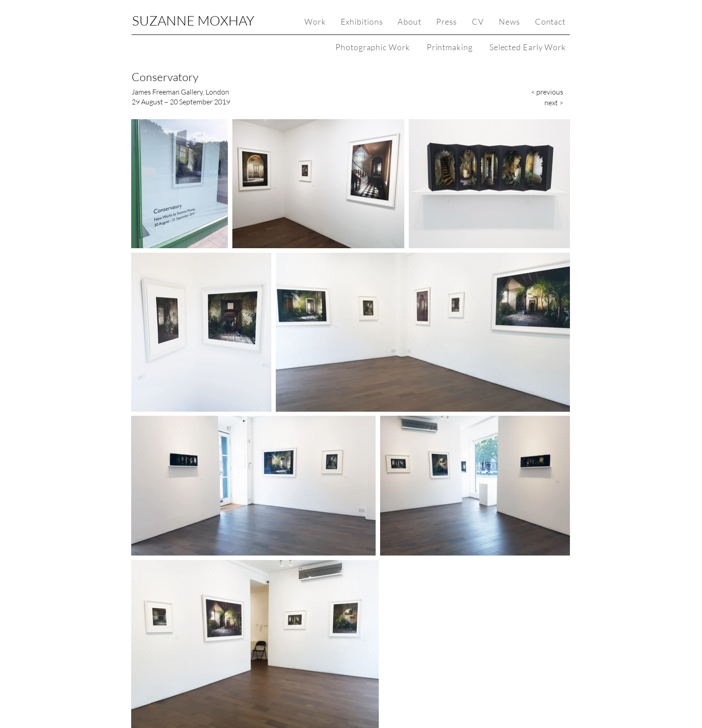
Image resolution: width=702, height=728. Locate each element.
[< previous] (543, 92)
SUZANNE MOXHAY (193, 20)
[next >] (543, 103)
